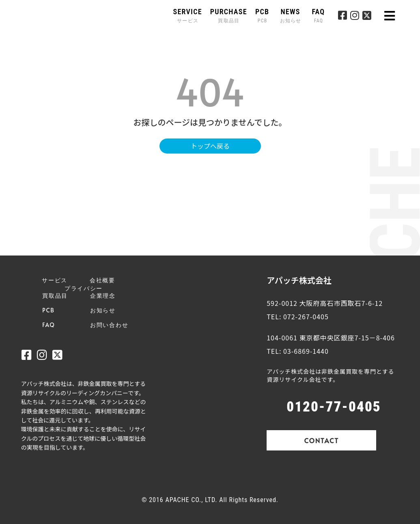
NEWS (292, 16)
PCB (262, 16)
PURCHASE (229, 16)
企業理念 (103, 296)
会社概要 (102, 280)
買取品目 (55, 296)
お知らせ (103, 310)
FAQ (318, 16)
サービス (55, 280)
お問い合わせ (109, 325)
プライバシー (84, 288)
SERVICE (188, 16)
